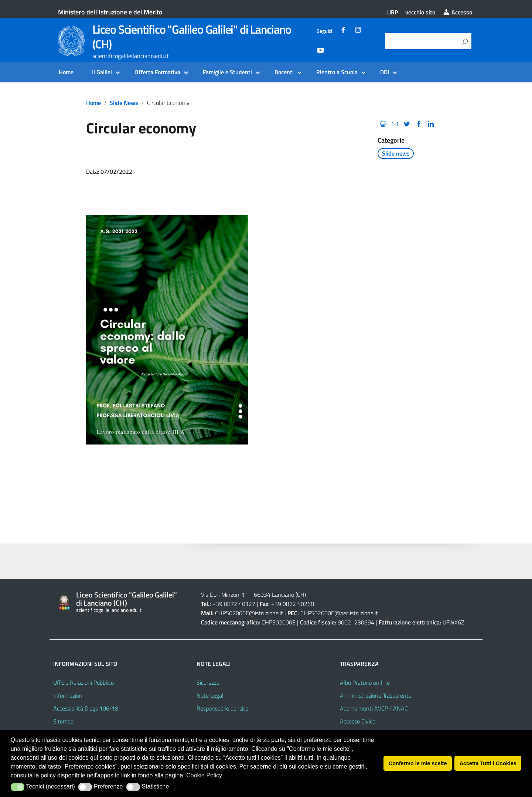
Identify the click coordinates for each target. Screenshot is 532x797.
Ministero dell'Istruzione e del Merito (110, 12)
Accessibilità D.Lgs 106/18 (86, 708)
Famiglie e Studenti (227, 72)
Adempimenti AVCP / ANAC (374, 708)
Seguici (324, 31)
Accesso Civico (358, 721)
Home (66, 72)
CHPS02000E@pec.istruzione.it (339, 613)
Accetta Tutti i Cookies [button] (488, 763)
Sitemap (63, 721)
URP (393, 12)
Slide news (124, 103)
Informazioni (68, 695)
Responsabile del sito (222, 708)
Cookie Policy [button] (204, 775)
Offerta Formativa (157, 72)
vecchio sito (420, 12)
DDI (385, 72)
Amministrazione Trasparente (376, 695)
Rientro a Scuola (337, 72)
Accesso (457, 12)
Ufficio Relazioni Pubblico (83, 682)
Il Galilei (102, 72)
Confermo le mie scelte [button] (418, 763)
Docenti (284, 72)
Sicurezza (208, 682)
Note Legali (211, 695)
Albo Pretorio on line (365, 682)
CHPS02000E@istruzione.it (249, 613)
